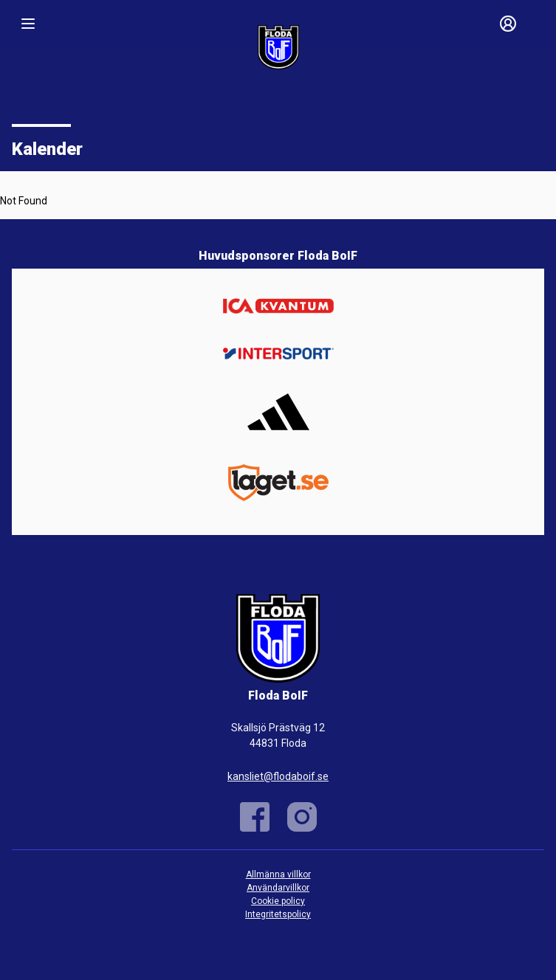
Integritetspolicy (278, 914)
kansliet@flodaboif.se (278, 776)
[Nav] (28, 24)
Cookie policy (278, 901)
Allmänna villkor (278, 874)
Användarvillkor (278, 888)
